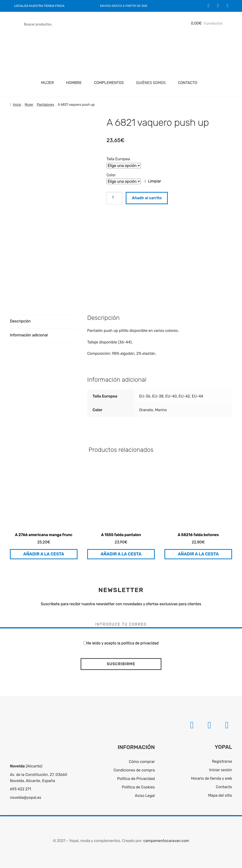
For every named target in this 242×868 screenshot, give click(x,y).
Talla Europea (118, 159)
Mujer (48, 83)
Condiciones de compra (134, 770)
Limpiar (154, 181)
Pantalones (45, 105)
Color (111, 175)
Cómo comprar (142, 762)
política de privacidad (140, 643)
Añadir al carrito (147, 198)
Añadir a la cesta (44, 554)
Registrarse (222, 762)
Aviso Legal (145, 796)
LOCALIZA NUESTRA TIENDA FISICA (39, 6)
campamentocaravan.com (166, 841)
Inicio (17, 105)
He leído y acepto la (121, 643)
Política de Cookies (138, 787)
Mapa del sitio (220, 796)
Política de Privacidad (136, 779)
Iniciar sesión (221, 770)
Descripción (20, 321)
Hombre (74, 83)
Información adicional (29, 335)
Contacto (188, 83)
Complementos (109, 83)
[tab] (44, 322)
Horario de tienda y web (212, 779)
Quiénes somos (151, 83)
